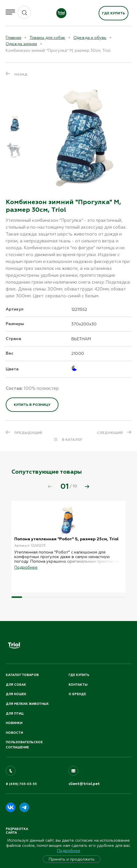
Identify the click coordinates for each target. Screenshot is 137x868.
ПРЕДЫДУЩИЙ (28, 433)
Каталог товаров (22, 675)
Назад (21, 74)
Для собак (16, 685)
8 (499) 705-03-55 (21, 784)
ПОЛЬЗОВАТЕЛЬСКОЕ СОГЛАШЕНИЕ (24, 745)
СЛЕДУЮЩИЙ (110, 433)
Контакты (78, 685)
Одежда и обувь (90, 37)
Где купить (113, 13)
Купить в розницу (32, 405)
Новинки (14, 723)
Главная (13, 37)
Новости (14, 733)
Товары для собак (47, 37)
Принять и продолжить (72, 859)
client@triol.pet (84, 784)
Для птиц (15, 714)
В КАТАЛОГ (72, 440)
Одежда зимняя (21, 44)
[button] (87, 487)
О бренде (77, 694)
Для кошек (16, 694)
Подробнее (69, 851)
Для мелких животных (27, 704)
